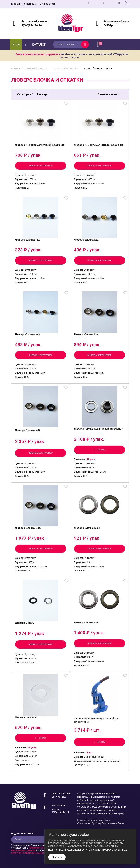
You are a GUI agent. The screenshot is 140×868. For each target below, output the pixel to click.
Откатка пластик (25, 717)
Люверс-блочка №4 (86, 334)
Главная (15, 4)
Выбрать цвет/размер (41, 166)
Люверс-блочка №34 (87, 528)
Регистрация (30, 4)
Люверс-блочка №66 (87, 622)
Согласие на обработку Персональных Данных (101, 823)
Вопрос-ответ (48, 4)
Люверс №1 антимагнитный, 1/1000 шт (99, 145)
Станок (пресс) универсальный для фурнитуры (97, 720)
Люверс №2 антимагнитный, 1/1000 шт (40, 145)
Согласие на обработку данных (108, 850)
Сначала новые (109, 94)
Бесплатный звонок (34, 21)
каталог (35, 44)
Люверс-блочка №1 (27, 240)
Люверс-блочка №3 (27, 334)
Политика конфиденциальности (94, 820)
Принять (57, 857)
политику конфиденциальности (28, 853)
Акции (16, 44)
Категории (25, 94)
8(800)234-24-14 (31, 25)
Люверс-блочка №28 (28, 528)
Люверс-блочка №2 (86, 240)
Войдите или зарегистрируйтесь (38, 54)
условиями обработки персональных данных (32, 849)
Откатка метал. (25, 623)
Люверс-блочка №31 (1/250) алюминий (99, 429)
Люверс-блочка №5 (27, 430)
